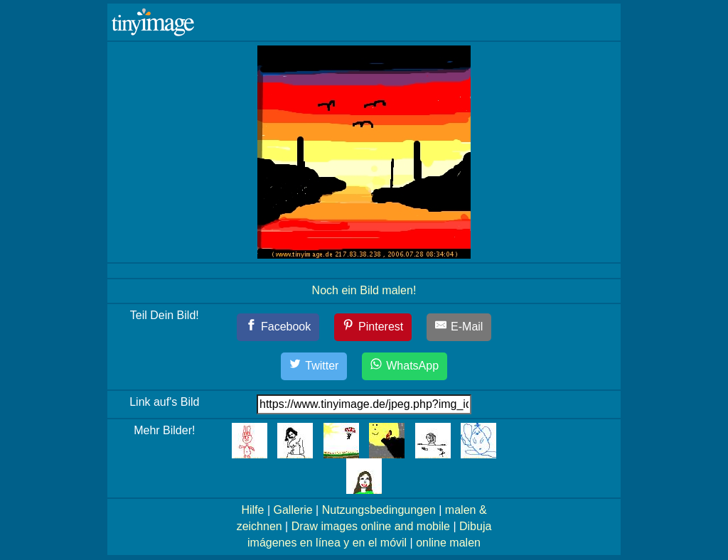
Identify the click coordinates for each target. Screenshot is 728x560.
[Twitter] (314, 366)
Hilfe (252, 510)
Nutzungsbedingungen (379, 510)
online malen (448, 543)
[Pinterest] (373, 327)
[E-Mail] (459, 327)
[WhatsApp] (405, 366)
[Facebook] (278, 327)
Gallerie (293, 510)
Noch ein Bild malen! (364, 290)
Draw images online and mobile (371, 526)
